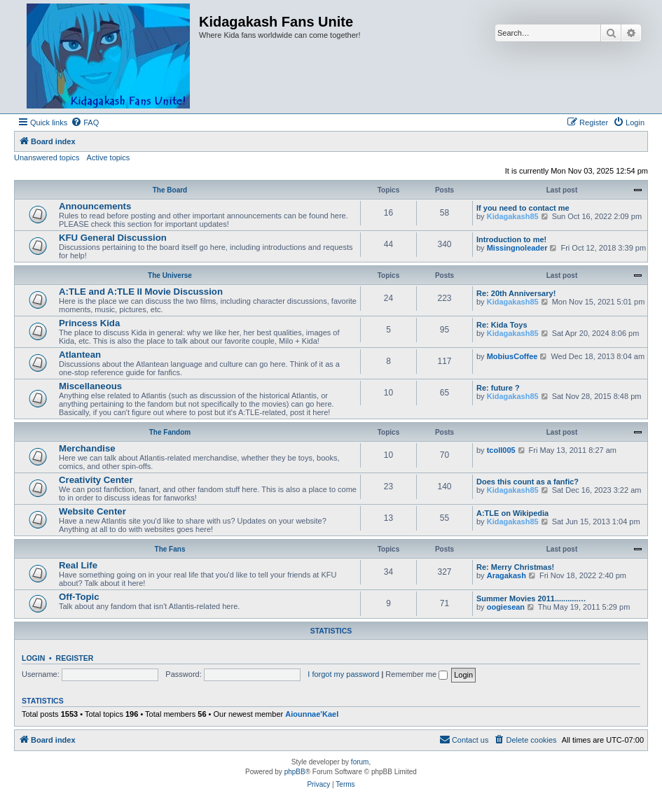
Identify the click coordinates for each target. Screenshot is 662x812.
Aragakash (506, 575)
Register (75, 658)
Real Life (78, 565)
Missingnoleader (517, 248)
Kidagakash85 (513, 216)
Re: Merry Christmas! (515, 567)
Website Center (92, 511)
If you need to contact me (523, 208)
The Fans (170, 549)
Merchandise (87, 448)
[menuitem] (85, 122)
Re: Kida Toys (502, 325)
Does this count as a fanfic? (527, 482)
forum (360, 762)
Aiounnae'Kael (312, 714)
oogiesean (506, 607)
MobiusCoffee (512, 356)
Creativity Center (96, 480)
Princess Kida (89, 323)
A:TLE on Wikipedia (512, 513)
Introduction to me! (511, 239)
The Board (170, 190)
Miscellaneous (90, 386)
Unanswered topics (47, 157)
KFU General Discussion (113, 238)
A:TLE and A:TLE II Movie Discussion (141, 292)
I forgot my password (343, 674)
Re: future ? (498, 388)
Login (33, 658)
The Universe (170, 275)
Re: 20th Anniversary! (516, 293)
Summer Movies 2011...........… (531, 598)
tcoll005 (501, 450)
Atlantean (80, 355)
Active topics (109, 157)
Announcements (95, 206)
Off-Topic (79, 597)
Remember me (416, 674)
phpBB (295, 772)
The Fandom (170, 432)
